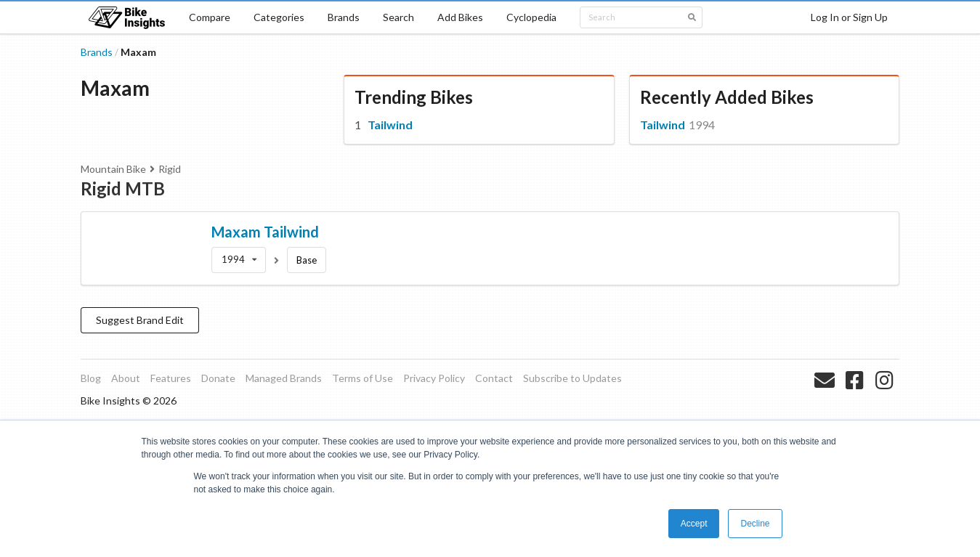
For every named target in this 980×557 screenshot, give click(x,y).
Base (307, 260)
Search (398, 17)
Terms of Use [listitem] (363, 378)
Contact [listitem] (494, 378)
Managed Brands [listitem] (284, 378)
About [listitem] (126, 378)
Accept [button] (694, 524)
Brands (344, 17)
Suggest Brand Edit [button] (140, 320)
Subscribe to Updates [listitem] (572, 378)
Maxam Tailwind (265, 232)
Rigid (170, 169)
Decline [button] (755, 524)
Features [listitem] (171, 378)
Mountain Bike (113, 169)
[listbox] (239, 260)
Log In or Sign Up (849, 17)
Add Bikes (460, 17)
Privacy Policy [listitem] (434, 378)
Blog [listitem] (91, 378)
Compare (210, 17)
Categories (279, 17)
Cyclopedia (531, 17)
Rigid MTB (123, 188)
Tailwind (390, 125)
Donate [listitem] (218, 378)
